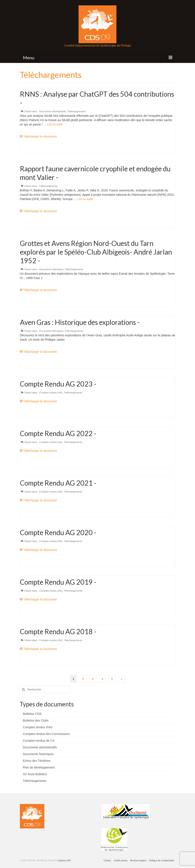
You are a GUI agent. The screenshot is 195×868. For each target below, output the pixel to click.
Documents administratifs (53, 111)
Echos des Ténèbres (37, 761)
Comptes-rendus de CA (39, 741)
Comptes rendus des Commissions (46, 734)
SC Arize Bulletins (35, 774)
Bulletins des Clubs (36, 720)
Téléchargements (77, 111)
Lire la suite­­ (55, 124)
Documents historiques (51, 269)
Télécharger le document (38, 136)
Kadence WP (64, 861)
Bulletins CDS (32, 714)
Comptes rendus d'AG (51, 393)
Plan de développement (39, 767)
